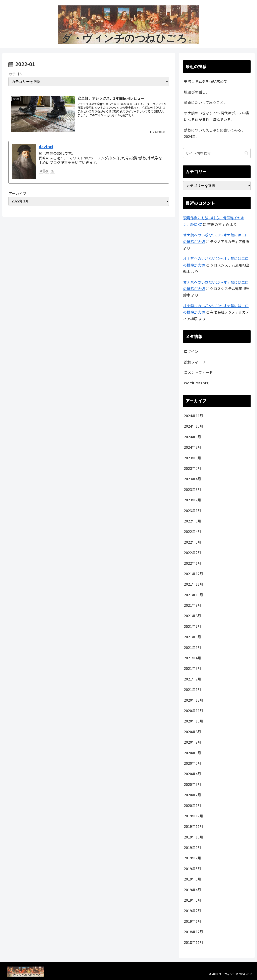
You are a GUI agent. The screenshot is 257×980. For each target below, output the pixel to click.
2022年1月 (193, 563)
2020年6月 (193, 753)
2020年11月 (194, 710)
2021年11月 (194, 584)
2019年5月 (193, 879)
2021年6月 (193, 637)
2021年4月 (193, 658)
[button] (246, 153)
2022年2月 (193, 552)
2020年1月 (193, 805)
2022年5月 (193, 521)
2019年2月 (193, 910)
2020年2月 (193, 795)
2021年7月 (193, 626)
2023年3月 (193, 489)
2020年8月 (193, 732)
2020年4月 (193, 774)
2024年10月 (194, 426)
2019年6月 (193, 868)
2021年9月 (193, 605)
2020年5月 (193, 763)
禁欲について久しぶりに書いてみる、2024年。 (214, 133)
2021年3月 (193, 668)
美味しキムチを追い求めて (206, 81)
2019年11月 (194, 826)
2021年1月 (193, 689)
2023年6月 (193, 458)
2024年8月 (193, 447)
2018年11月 (194, 942)
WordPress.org (196, 383)
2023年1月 (193, 510)
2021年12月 (194, 574)
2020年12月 (194, 700)
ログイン (191, 351)
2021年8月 (193, 616)
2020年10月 (194, 721)
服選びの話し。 (197, 92)
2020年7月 (193, 742)
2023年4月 (193, 479)
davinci (46, 146)
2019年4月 (193, 890)
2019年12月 (194, 816)
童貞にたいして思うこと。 (205, 102)
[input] (217, 153)
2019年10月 (194, 837)
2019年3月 (193, 900)
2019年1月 (193, 921)
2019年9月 (193, 847)
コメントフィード (198, 372)
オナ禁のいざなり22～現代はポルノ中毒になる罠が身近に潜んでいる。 (217, 116)
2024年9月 (193, 437)
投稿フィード (195, 362)
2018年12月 (194, 932)
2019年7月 (193, 858)
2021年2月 (193, 679)
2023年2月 (193, 500)
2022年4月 (193, 531)
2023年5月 (193, 468)
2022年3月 (193, 542)
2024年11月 (194, 416)
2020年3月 (193, 784)
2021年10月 (194, 595)
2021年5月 (193, 647)
